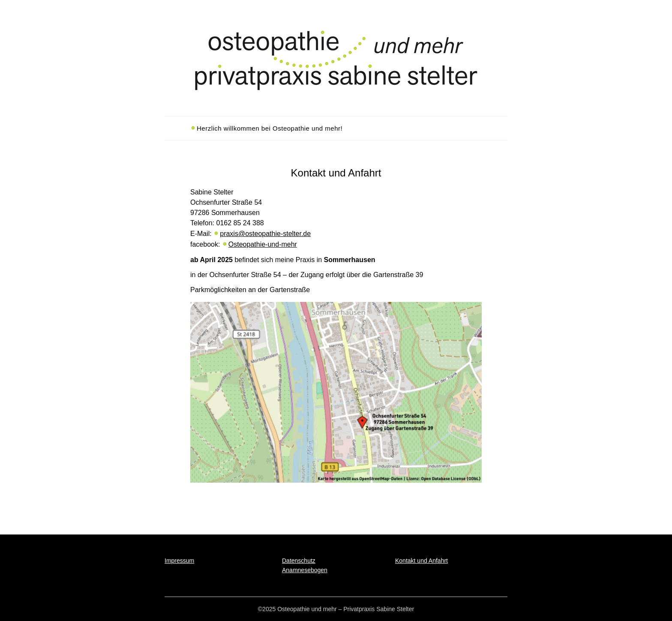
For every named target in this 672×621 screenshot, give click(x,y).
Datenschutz (299, 561)
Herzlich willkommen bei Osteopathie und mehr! (270, 128)
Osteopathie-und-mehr (263, 244)
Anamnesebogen (305, 570)
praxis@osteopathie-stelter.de (265, 234)
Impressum (179, 561)
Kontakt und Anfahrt (421, 561)
